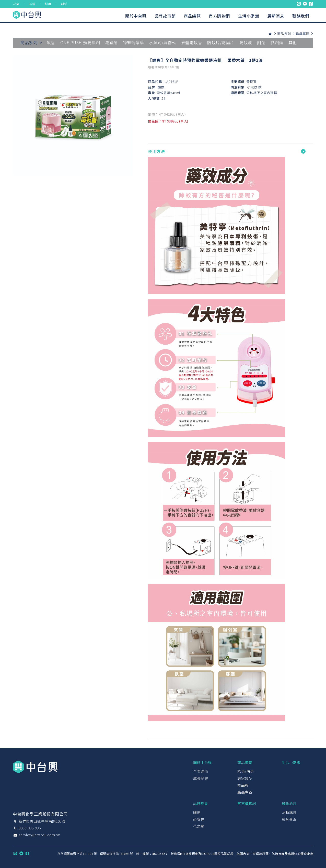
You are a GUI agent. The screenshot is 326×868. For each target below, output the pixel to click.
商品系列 (284, 34)
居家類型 (245, 778)
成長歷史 (201, 778)
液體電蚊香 (192, 42)
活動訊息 (289, 812)
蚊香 (51, 42)
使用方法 (156, 151)
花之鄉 (199, 826)
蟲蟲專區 (302, 34)
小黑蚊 (252, 87)
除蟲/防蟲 (246, 771)
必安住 (199, 819)
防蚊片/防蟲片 (221, 42)
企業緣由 (201, 771)
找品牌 (243, 785)
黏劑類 (277, 42)
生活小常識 (249, 16)
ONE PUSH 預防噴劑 (80, 42)
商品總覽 (192, 16)
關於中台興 (136, 16)
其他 (293, 42)
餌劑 (261, 42)
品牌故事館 (165, 16)
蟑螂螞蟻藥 (133, 42)
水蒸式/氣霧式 (162, 42)
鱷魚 (161, 87)
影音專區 (289, 819)
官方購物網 (219, 16)
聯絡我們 (301, 16)
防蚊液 (246, 42)
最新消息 (276, 16)
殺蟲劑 (111, 42)
